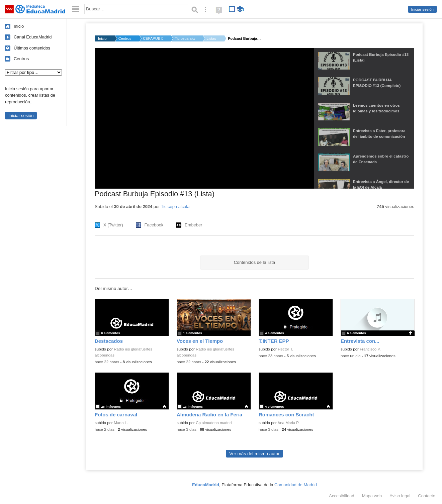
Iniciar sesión (422, 9)
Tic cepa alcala (185, 38)
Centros (21, 59)
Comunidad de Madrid (296, 485)
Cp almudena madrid (214, 423)
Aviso (400, 496)
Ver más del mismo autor (254, 454)
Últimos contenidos (32, 48)
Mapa (372, 496)
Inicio (19, 26)
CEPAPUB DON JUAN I (153, 38)
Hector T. (285, 349)
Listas (211, 38)
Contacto (427, 496)
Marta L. (121, 423)
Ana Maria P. (289, 423)
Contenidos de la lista (254, 262)
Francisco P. (370, 349)
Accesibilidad (341, 496)
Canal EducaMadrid (33, 37)
